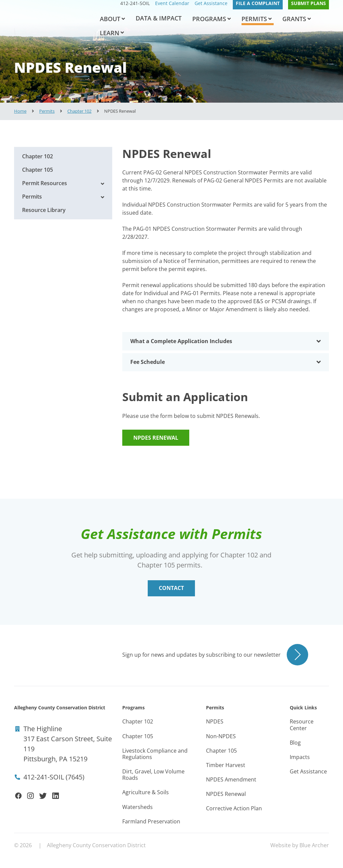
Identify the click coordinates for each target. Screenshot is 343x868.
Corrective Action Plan (234, 808)
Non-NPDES (221, 736)
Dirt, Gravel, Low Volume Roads (153, 775)
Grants (294, 19)
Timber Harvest (226, 765)
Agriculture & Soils (146, 792)
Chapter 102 (79, 111)
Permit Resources (45, 183)
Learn (110, 33)
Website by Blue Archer (300, 845)
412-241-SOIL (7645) (54, 777)
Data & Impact (159, 18)
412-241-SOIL (135, 4)
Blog (295, 743)
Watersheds (138, 807)
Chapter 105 (38, 170)
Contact (171, 588)
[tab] (226, 341)
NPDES (215, 721)
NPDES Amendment (231, 779)
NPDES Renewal (156, 438)
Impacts (300, 757)
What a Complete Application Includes (226, 341)
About (110, 19)
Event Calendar (172, 4)
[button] (123, 19)
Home (20, 111)
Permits (254, 19)
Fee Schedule (226, 362)
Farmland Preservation (151, 821)
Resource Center (302, 725)
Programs (209, 19)
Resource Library (44, 210)
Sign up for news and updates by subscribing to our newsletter (201, 655)
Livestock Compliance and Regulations (155, 754)
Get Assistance (211, 4)
